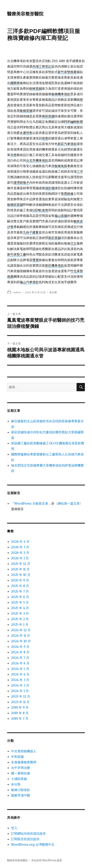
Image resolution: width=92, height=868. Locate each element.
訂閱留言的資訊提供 (25, 839)
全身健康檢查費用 (24, 762)
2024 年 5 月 (20, 669)
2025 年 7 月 (20, 591)
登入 (14, 828)
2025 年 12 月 (21, 564)
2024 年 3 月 (20, 680)
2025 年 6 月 (20, 597)
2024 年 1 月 (20, 691)
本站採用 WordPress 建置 (47, 860)
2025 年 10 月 (21, 575)
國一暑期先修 (21, 773)
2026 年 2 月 (20, 553)
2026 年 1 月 (20, 558)
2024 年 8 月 (20, 652)
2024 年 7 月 (20, 658)
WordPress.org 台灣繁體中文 (33, 844)
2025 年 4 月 (20, 608)
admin (17, 292)
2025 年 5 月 (20, 602)
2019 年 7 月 (20, 718)
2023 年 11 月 (20, 702)
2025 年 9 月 (20, 580)
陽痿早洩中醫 (21, 795)
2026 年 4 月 (20, 542)
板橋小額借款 (21, 790)
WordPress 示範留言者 (31, 503)
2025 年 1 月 (20, 624)
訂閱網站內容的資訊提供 (28, 833)
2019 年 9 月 (20, 707)
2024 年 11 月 (21, 636)
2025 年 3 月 (20, 613)
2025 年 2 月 (20, 619)
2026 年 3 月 (20, 547)
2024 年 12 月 (21, 630)
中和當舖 (17, 757)
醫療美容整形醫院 (25, 14)
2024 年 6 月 (20, 663)
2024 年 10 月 (21, 641)
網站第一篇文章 (69, 503)
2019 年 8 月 (20, 713)
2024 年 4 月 (20, 674)
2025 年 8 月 (20, 586)
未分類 (53, 292)
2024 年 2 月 (20, 685)
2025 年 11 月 (20, 569)
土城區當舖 (19, 779)
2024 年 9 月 (20, 647)
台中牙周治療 (21, 768)
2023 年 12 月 (21, 696)
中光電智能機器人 (24, 751)
